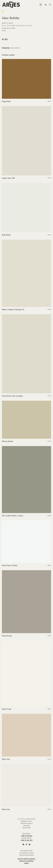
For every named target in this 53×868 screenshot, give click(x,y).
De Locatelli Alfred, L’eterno (13, 516)
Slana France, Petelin (10, 565)
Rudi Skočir (6, 235)
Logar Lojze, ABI (8, 178)
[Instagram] (26, 844)
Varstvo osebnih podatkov (26, 859)
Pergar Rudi (6, 101)
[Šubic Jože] (27, 735)
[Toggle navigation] (41, 5)
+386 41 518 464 (27, 836)
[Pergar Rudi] (27, 79)
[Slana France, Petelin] (27, 542)
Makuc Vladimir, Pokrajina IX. (13, 309)
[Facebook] (23, 844)
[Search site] (50, 5)
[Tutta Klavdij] (27, 602)
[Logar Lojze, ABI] (27, 141)
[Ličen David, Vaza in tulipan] (27, 354)
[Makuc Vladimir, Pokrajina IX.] (27, 273)
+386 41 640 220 (27, 840)
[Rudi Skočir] (27, 208)
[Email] (30, 844)
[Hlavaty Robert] (27, 420)
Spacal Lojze (7, 709)
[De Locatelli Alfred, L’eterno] (27, 480)
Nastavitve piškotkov (27, 861)
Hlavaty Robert (8, 441)
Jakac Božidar (15, 48)
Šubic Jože (6, 759)
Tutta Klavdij (7, 636)
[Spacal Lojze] (27, 673)
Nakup (27, 863)
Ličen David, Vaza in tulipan (12, 396)
